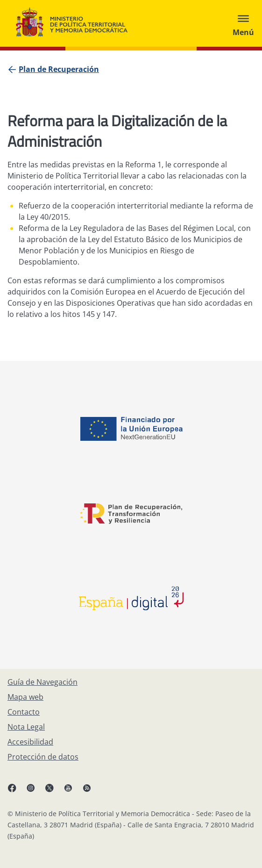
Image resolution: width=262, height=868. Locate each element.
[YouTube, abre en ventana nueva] (73, 791)
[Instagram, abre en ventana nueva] (35, 791)
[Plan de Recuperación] (59, 69)
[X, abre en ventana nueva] (54, 791)
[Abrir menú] (243, 23)
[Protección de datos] (43, 757)
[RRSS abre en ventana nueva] (92, 791)
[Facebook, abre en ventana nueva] (17, 791)
